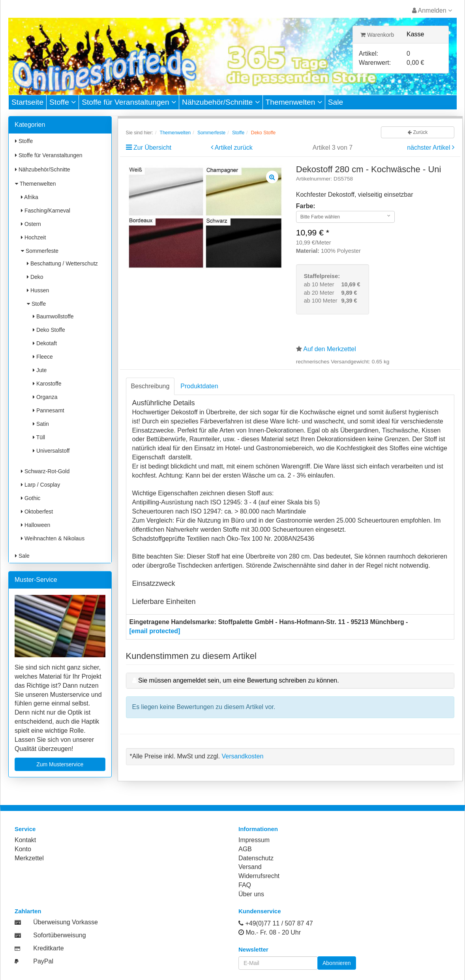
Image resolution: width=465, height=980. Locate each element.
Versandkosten (242, 756)
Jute (40, 370)
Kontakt (25, 840)
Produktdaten (199, 386)
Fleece (43, 357)
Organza (45, 397)
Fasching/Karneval (46, 211)
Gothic (31, 498)
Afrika (30, 197)
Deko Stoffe (49, 330)
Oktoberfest (37, 512)
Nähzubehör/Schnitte (221, 102)
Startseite (27, 102)
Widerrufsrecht (259, 876)
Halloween (36, 525)
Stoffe (63, 102)
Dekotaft (45, 343)
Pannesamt (49, 410)
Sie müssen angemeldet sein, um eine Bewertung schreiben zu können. (239, 680)
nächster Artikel (429, 148)
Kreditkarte (48, 948)
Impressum (254, 840)
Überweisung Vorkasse (66, 922)
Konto (23, 849)
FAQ (245, 885)
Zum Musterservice (60, 764)
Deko (35, 277)
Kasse (415, 34)
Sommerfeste (40, 251)
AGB (245, 849)
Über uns (251, 894)
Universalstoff (51, 451)
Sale (336, 102)
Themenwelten (294, 102)
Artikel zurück (234, 148)
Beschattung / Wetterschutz (62, 263)
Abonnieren (337, 963)
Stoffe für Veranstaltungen (129, 102)
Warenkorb (377, 35)
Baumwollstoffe (53, 316)
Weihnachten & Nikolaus (53, 538)
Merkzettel (29, 858)
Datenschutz (256, 858)
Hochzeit (33, 237)
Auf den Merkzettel (329, 349)
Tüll (39, 437)
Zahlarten (28, 911)
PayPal (43, 961)
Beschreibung (150, 386)
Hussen (38, 290)
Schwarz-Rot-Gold (45, 471)
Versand (250, 867)
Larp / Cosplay (40, 485)
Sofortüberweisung (59, 935)
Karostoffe (47, 384)
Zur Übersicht (152, 148)
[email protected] (155, 631)
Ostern (31, 224)
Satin (41, 424)
